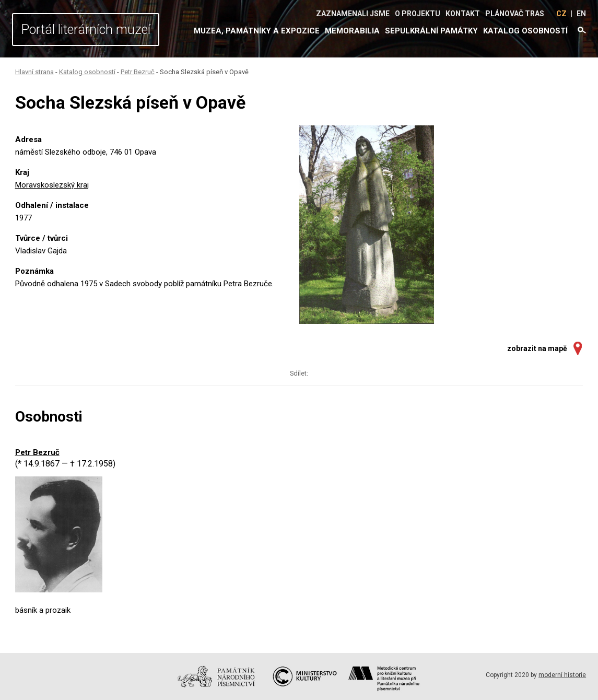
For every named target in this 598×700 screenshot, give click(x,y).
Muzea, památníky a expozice (257, 31)
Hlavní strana (34, 72)
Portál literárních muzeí (86, 30)
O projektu (418, 14)
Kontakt (463, 14)
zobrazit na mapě (537, 348)
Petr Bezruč (138, 72)
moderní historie (562, 675)
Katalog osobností (525, 31)
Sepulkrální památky (431, 31)
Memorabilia (352, 31)
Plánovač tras (515, 14)
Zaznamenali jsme (353, 14)
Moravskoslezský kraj (52, 185)
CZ (561, 14)
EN (581, 14)
